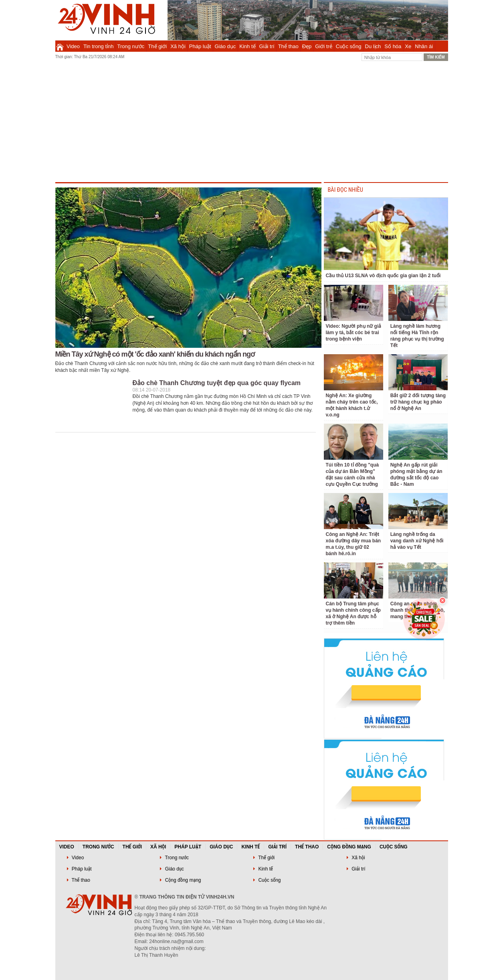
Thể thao (288, 46)
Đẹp (307, 46)
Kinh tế (247, 46)
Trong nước (131, 46)
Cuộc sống (349, 46)
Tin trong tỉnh (99, 46)
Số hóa (393, 46)
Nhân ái (424, 46)
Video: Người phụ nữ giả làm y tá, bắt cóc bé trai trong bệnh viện (354, 333)
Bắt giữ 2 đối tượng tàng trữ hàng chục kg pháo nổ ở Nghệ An (418, 402)
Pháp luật (200, 46)
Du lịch (373, 46)
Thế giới (157, 46)
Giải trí (267, 46)
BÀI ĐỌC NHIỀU (345, 190)
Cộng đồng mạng (349, 847)
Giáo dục (225, 46)
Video (73, 46)
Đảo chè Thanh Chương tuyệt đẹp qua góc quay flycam (217, 383)
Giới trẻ (323, 46)
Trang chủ (60, 46)
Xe (408, 46)
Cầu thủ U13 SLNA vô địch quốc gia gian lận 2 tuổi (383, 276)
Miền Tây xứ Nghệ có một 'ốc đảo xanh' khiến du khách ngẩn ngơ (155, 354)
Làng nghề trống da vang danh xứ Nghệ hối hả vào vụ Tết (417, 541)
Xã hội (178, 46)
